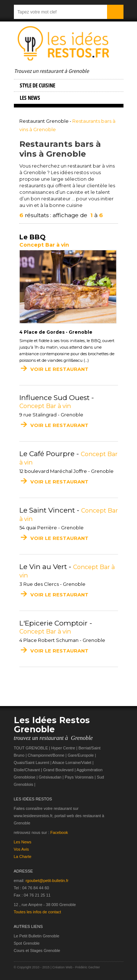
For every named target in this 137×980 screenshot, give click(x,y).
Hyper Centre (63, 748)
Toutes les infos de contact (38, 912)
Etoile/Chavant (27, 770)
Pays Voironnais (79, 777)
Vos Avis (21, 849)
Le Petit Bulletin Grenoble (37, 936)
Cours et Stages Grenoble (37, 950)
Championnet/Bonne (46, 755)
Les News (23, 842)
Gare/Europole (81, 755)
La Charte (23, 856)
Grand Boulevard (58, 770)
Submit (115, 12)
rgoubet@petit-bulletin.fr (47, 881)
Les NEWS (30, 98)
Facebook (59, 832)
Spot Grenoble (27, 943)
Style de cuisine (37, 85)
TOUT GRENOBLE (31, 748)
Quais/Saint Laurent (32, 763)
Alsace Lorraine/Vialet (72, 763)
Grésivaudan (50, 777)
